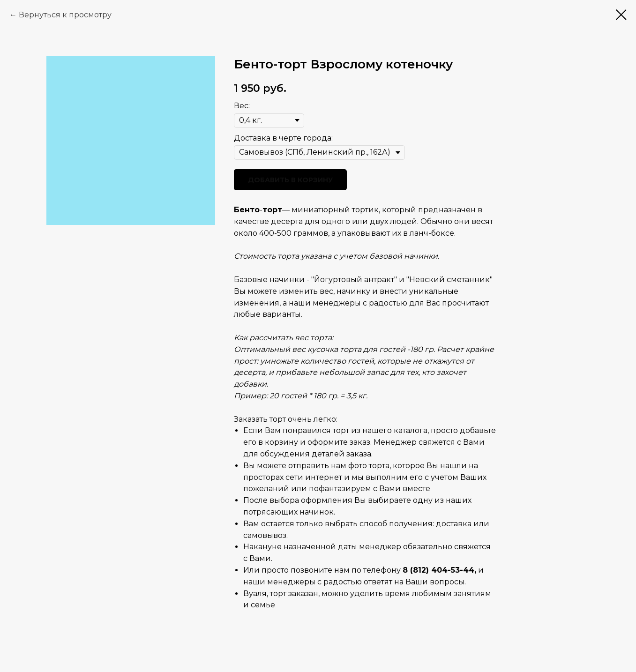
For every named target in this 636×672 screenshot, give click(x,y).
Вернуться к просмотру (65, 15)
